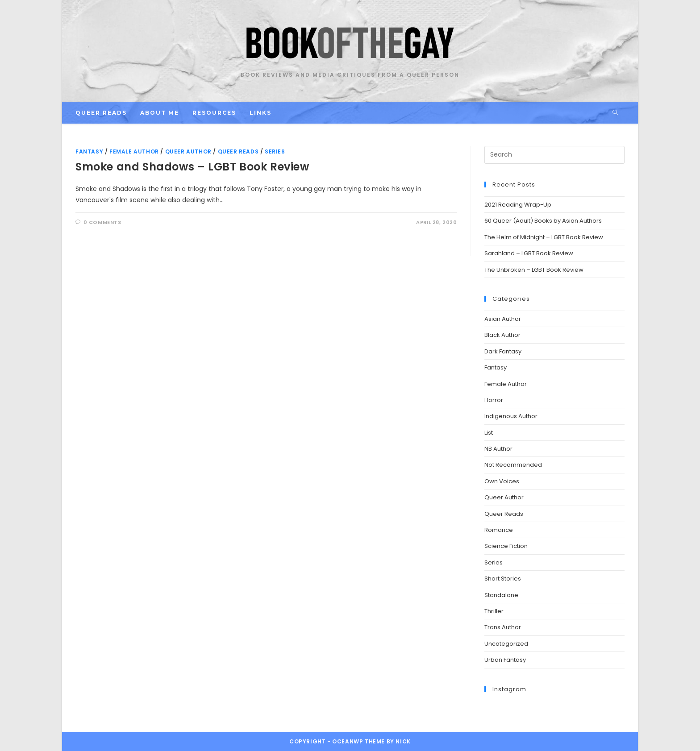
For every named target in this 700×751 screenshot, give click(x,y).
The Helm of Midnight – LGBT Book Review (544, 237)
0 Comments (102, 222)
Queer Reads (238, 151)
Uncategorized (506, 644)
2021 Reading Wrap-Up (518, 205)
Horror (494, 400)
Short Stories (503, 579)
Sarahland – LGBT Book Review (529, 253)
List (489, 433)
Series (275, 151)
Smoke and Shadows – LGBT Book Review (192, 167)
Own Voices (502, 481)
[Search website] (615, 113)
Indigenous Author (511, 416)
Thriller (494, 611)
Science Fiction (506, 546)
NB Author (498, 449)
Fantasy (89, 151)
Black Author (502, 335)
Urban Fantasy (505, 660)
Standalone (501, 595)
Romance (499, 530)
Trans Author (503, 627)
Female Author (134, 151)
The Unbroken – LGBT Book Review (534, 270)
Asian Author (503, 319)
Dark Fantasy (503, 351)
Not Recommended (513, 465)
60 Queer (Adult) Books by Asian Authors (543, 221)
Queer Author (188, 151)
